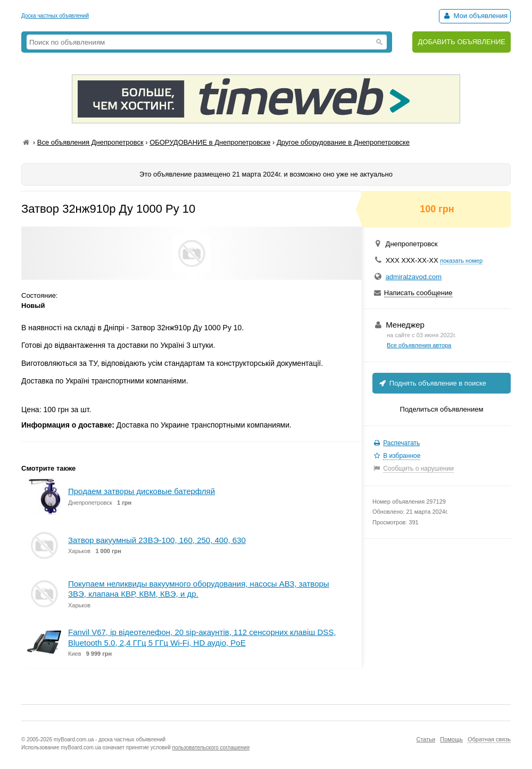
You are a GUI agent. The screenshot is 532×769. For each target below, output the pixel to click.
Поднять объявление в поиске (432, 383)
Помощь (451, 739)
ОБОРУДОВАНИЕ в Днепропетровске (210, 142)
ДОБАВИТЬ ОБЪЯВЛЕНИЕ (462, 42)
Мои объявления (475, 16)
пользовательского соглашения (211, 747)
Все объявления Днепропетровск (90, 142)
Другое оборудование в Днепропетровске (343, 142)
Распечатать (401, 443)
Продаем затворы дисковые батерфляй (142, 491)
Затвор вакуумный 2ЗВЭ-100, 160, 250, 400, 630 (157, 540)
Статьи (426, 739)
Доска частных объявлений (55, 16)
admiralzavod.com (414, 277)
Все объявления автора (419, 345)
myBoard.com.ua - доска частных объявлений (110, 739)
